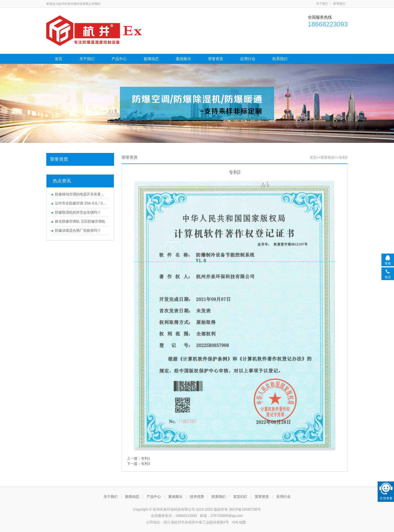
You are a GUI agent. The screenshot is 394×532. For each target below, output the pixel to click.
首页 (59, 59)
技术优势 (197, 497)
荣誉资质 (216, 59)
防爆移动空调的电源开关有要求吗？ (81, 194)
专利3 (145, 464)
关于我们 (322, 4)
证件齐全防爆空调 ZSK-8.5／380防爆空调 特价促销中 (81, 203)
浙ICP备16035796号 (245, 509)
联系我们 (339, 4)
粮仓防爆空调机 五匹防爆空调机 (80, 221)
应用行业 (248, 59)
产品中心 (119, 59)
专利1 (145, 458)
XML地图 (239, 522)
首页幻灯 (240, 497)
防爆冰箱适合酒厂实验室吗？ (78, 230)
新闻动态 (151, 59)
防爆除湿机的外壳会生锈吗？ (78, 212)
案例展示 (183, 59)
